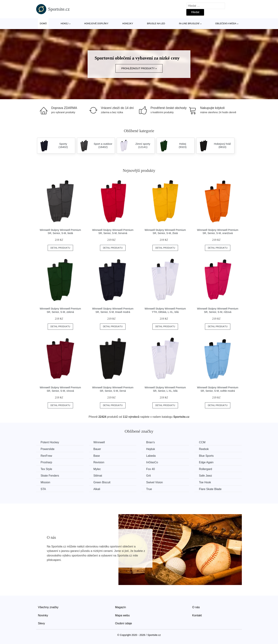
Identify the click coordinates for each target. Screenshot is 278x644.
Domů (43, 23)
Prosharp (46, 462)
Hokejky (128, 23)
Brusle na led (156, 23)
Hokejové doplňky (96, 23)
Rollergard (205, 469)
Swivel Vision (154, 482)
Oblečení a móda (226, 23)
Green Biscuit (102, 482)
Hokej (64, 23)
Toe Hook (205, 482)
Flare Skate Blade (210, 489)
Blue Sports (206, 456)
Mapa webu (122, 615)
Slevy (41, 623)
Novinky (43, 615)
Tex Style (46, 469)
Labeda (151, 456)
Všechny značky (48, 607)
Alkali (97, 489)
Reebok (204, 449)
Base (97, 456)
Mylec (97, 469)
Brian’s (150, 442)
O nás (196, 607)
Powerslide (48, 449)
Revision (99, 462)
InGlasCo (152, 462)
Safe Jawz (205, 476)
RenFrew (46, 456)
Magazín (120, 607)
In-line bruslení (189, 23)
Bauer (97, 449)
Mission (45, 482)
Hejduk (151, 449)
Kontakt (197, 615)
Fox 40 (150, 469)
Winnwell (99, 442)
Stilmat (98, 476)
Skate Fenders (50, 476)
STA (43, 489)
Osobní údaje (123, 623)
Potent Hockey (50, 442)
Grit (148, 476)
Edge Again (206, 462)
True (149, 489)
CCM (202, 442)
